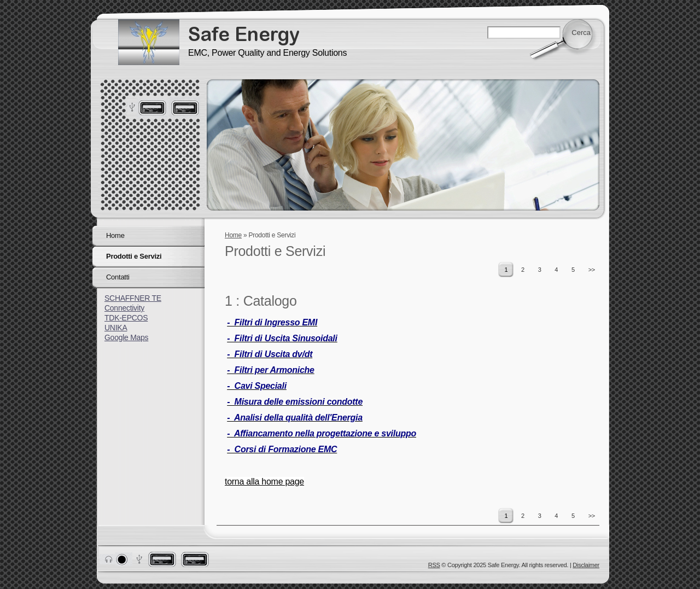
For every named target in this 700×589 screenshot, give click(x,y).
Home (233, 235)
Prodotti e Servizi (134, 256)
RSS (434, 565)
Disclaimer (586, 565)
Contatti (118, 277)
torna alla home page (264, 482)
